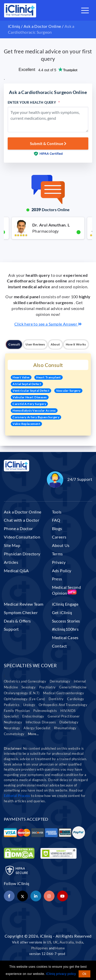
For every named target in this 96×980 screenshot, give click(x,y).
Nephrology (13, 722)
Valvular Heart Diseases (30, 397)
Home (60, 948)
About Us (61, 545)
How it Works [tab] (76, 344)
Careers (59, 537)
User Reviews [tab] (35, 344)
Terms (57, 554)
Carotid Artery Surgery (29, 404)
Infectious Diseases (41, 722)
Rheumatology (65, 728)
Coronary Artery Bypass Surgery (36, 417)
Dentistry (56, 699)
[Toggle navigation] (85, 10)
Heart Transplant (48, 377)
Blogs (57, 528)
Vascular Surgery (68, 391)
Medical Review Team (24, 604)
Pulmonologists (45, 711)
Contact (60, 646)
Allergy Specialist (37, 728)
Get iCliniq (62, 612)
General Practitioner (64, 716)
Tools (57, 512)
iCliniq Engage (65, 604)
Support (11, 629)
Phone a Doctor (18, 528)
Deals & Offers (17, 621)
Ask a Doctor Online (42, 26)
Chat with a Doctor (22, 520)
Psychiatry (47, 687)
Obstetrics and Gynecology (25, 681)
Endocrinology (33, 716)
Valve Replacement (26, 424)
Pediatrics (12, 705)
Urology (29, 705)
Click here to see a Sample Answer (48, 324)
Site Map (12, 545)
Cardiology (76, 699)
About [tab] (55, 344)
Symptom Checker (21, 612)
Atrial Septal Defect (27, 384)
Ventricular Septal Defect (31, 391)
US (49, 942)
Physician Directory (22, 554)
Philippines (40, 948)
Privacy (59, 562)
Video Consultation (22, 537)
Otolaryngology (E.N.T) (22, 693)
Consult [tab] (14, 344)
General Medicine (73, 687)
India (79, 942)
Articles (11, 562)
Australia (67, 942)
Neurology (12, 728)
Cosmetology (14, 734)
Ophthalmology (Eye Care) (25, 699)
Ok (84, 974)
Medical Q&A (16, 571)
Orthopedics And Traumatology (63, 705)
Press (57, 579)
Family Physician (17, 711)
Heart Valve (21, 377)
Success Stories (66, 621)
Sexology (29, 687)
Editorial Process (17, 796)
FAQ (56, 520)
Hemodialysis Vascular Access (34, 410)
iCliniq (14, 26)
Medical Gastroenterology (63, 693)
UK (55, 942)
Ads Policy (62, 571)
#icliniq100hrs (65, 629)
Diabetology (69, 722)
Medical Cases (65, 637)
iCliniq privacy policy (61, 974)
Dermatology (60, 681)
